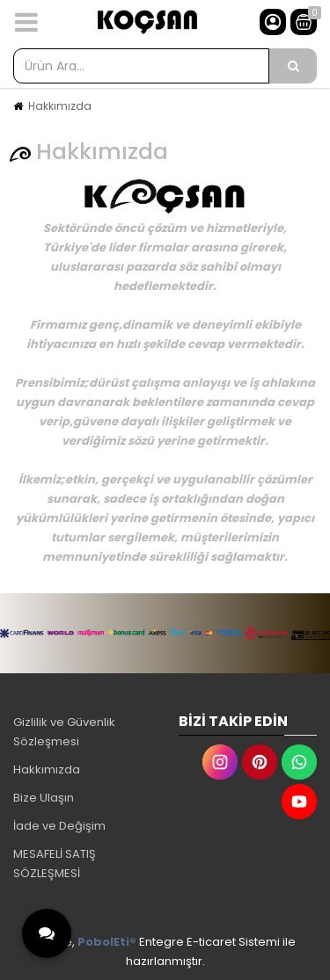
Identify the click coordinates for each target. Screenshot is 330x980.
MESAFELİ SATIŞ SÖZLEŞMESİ (55, 864)
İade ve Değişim (59, 826)
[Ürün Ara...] (293, 66)
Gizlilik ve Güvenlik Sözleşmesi (64, 732)
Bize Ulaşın (44, 798)
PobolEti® (107, 942)
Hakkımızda (60, 106)
